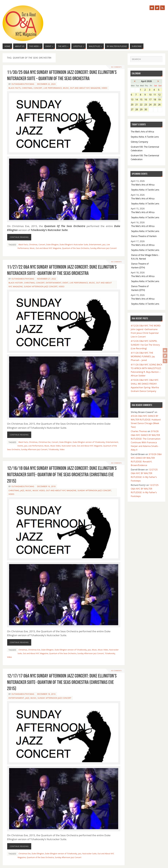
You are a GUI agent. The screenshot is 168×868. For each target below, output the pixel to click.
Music (66, 88)
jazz (104, 244)
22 (142, 105)
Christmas (27, 88)
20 (133, 105)
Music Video (56, 446)
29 (142, 110)
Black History (16, 283)
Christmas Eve (45, 442)
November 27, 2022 (46, 279)
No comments (116, 67)
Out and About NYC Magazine (85, 88)
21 (137, 105)
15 (142, 100)
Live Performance (53, 88)
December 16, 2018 (46, 486)
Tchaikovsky (54, 449)
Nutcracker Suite (69, 446)
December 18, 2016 (46, 694)
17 (151, 100)
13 (133, 100)
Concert (38, 88)
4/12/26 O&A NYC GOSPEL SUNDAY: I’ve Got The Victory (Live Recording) (145, 345)
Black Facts (15, 88)
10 (151, 95)
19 (160, 100)
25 (155, 105)
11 (155, 95)
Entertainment (95, 244)
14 (137, 100)
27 (133, 110)
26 (160, 105)
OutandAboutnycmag (23, 84)
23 (146, 105)
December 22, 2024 (46, 84)
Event (65, 283)
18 (155, 100)
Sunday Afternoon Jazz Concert (103, 248)
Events (20, 446)
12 (160, 95)
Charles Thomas (139, 431)
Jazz (22, 490)
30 (146, 110)
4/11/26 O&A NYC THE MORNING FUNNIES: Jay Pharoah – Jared (143, 356)
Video (104, 88)
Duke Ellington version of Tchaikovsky (89, 442)
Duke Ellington (52, 244)
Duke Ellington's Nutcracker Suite (74, 244)
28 (137, 110)
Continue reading (19, 237)
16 (146, 100)
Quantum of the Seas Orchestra (76, 248)
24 (151, 105)
